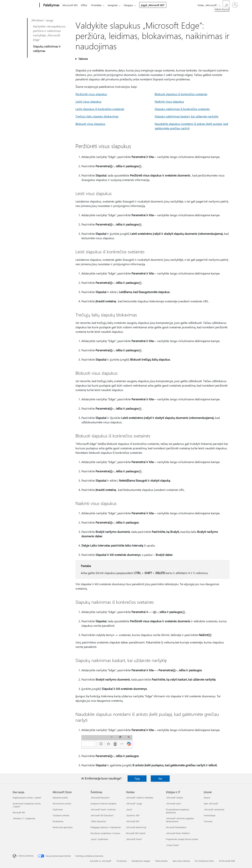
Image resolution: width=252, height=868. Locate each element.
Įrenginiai (115, 5)
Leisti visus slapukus (88, 101)
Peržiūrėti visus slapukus (91, 94)
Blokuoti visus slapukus (90, 124)
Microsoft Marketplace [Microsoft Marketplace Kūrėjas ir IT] (176, 827)
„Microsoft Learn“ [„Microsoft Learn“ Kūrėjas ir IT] (174, 804)
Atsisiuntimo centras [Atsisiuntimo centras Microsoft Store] (62, 804)
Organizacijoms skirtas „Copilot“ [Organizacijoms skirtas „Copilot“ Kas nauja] (27, 798)
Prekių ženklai (161, 861)
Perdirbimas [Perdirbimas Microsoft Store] (58, 821)
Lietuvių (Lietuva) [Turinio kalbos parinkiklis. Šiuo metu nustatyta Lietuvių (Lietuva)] (26, 856)
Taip (137, 778)
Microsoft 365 (70, 5)
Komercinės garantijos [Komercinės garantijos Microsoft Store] (63, 827)
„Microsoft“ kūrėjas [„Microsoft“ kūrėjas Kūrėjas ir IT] (174, 798)
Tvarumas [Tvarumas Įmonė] (208, 821)
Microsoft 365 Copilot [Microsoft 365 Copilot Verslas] (136, 833)
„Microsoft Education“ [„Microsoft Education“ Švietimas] (100, 798)
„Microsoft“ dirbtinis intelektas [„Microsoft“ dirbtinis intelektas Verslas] (140, 798)
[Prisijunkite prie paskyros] (235, 5)
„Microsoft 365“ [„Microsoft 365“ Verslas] (133, 821)
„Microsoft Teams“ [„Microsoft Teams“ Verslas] (134, 839)
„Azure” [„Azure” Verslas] (129, 809)
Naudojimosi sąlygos (141, 861)
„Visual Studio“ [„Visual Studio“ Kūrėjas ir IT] (173, 845)
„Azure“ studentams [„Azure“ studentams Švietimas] (99, 839)
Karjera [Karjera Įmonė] (207, 798)
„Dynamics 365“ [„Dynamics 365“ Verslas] (133, 815)
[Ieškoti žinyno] (226, 5)
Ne (160, 778)
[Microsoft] (25, 5)
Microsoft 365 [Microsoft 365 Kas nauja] (19, 812)
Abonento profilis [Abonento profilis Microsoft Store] (60, 798)
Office (85, 5)
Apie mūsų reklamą (181, 861)
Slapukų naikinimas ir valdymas (47, 49)
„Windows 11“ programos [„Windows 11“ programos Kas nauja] (24, 818)
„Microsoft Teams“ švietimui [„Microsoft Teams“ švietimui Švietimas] (103, 809)
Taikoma (83, 59)
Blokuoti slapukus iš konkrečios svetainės (181, 94)
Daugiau (131, 5)
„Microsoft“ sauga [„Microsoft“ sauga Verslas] (134, 804)
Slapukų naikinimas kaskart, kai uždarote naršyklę (186, 116)
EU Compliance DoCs (204, 861)
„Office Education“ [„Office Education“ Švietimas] (99, 821)
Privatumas (122, 861)
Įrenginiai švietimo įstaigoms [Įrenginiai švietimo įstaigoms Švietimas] (103, 804)
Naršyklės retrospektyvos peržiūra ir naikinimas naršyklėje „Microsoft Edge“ (49, 33)
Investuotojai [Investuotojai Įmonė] (210, 815)
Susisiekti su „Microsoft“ (101, 861)
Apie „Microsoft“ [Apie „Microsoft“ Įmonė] (211, 804)
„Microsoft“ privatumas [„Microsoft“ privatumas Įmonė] (214, 809)
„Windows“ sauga (42, 20)
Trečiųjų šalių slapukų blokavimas (97, 116)
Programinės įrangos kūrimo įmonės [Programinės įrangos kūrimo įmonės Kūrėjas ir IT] (182, 839)
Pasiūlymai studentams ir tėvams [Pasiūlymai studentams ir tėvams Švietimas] (105, 833)
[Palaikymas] (51, 5)
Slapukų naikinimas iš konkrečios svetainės (182, 109)
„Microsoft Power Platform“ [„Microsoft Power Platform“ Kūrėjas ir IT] (178, 833)
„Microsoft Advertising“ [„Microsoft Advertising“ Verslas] (136, 827)
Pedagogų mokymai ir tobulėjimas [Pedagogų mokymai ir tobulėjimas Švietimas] (106, 827)
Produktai (98, 5)
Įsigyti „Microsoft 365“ (156, 5)
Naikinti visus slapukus (169, 101)
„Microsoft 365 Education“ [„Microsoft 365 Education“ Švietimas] (102, 815)
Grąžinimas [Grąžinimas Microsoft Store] (58, 809)
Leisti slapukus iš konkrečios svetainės (100, 109)
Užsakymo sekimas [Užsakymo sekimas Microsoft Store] (61, 815)
